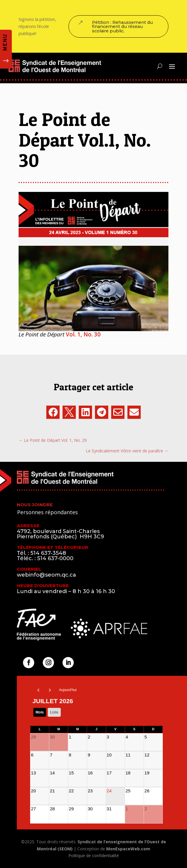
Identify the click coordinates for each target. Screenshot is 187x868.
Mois (40, 712)
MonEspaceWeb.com (128, 849)
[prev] (38, 690)
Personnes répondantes (47, 512)
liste (54, 712)
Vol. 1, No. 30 (83, 334)
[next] (50, 690)
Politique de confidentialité (94, 855)
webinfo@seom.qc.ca (46, 575)
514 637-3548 (48, 553)
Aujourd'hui (68, 690)
